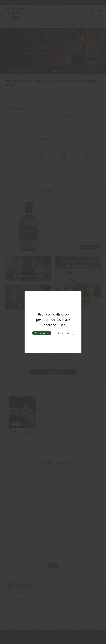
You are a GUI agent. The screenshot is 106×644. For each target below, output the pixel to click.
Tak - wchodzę (42, 333)
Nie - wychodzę (64, 333)
